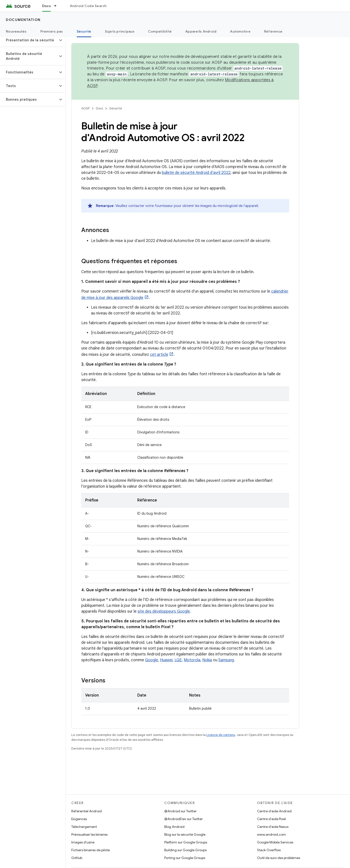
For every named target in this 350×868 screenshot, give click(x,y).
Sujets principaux (120, 31)
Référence (273, 31)
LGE (178, 660)
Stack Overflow (269, 850)
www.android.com (272, 834)
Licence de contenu (221, 735)
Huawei (166, 660)
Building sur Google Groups (185, 850)
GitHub (77, 858)
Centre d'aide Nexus (273, 827)
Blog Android (174, 827)
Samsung (226, 660)
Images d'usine (83, 842)
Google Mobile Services (275, 842)
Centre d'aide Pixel (271, 819)
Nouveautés (16, 31)
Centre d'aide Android (274, 811)
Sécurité (116, 108)
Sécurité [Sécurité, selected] (84, 31)
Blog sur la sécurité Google (185, 834)
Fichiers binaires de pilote (91, 850)
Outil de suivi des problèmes (279, 858)
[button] (29, 40)
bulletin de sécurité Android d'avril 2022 (196, 173)
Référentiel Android (87, 811)
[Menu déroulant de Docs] (57, 6)
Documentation (23, 20)
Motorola (192, 660)
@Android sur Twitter (180, 811)
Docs (99, 108)
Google (152, 660)
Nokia (207, 660)
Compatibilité (160, 31)
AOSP (85, 108)
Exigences (79, 819)
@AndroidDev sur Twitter (184, 819)
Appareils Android (201, 31)
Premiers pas (52, 31)
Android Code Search (88, 6)
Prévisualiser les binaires (89, 834)
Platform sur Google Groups (186, 842)
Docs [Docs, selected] (46, 6)
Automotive (240, 31)
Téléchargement (84, 827)
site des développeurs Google (164, 611)
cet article (159, 355)
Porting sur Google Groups (185, 858)
